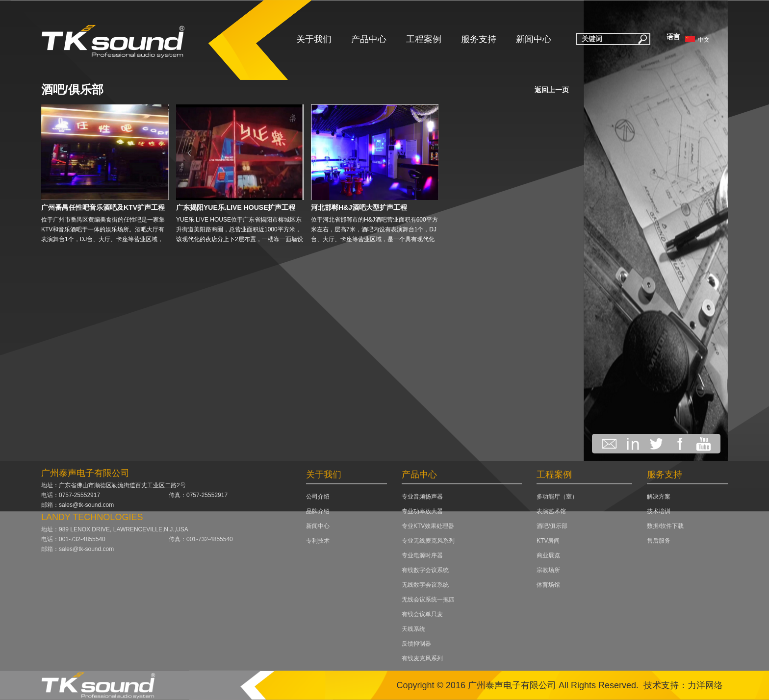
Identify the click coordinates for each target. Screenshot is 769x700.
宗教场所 (548, 570)
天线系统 (413, 629)
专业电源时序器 (422, 555)
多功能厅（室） (557, 497)
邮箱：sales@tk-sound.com (77, 505)
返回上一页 (552, 90)
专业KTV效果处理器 (428, 526)
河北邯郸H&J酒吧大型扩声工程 (359, 207)
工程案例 (424, 39)
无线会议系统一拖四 (428, 600)
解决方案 (659, 497)
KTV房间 (548, 541)
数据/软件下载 (665, 526)
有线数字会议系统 (425, 570)
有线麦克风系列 (422, 658)
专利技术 (318, 541)
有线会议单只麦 (422, 614)
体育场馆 (548, 585)
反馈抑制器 (416, 644)
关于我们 (314, 39)
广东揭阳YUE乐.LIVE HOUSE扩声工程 (236, 207)
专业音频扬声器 (422, 497)
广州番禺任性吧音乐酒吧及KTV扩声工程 (103, 207)
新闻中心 (534, 39)
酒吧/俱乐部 (72, 89)
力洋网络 (705, 685)
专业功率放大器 (422, 511)
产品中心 (369, 39)
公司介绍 (318, 497)
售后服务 (659, 541)
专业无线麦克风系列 (428, 541)
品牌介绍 (318, 511)
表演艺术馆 (551, 511)
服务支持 (479, 39)
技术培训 (659, 511)
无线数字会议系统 (425, 585)
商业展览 (548, 555)
